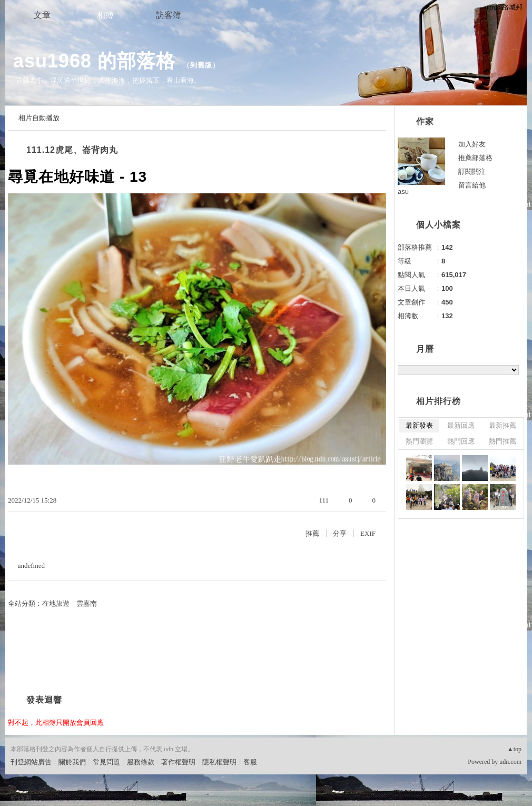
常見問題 (106, 762)
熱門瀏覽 (419, 441)
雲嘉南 (87, 603)
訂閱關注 (472, 171)
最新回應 (461, 425)
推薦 (312, 533)
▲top (514, 749)
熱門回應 (461, 441)
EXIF (368, 533)
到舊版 (201, 65)
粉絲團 (21, 798)
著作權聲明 (178, 762)
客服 (250, 762)
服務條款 (141, 762)
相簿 (105, 15)
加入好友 (472, 144)
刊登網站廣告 (31, 762)
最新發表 (419, 425)
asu (403, 191)
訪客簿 (169, 15)
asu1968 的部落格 (94, 61)
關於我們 (72, 762)
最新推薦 (503, 425)
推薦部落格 (475, 158)
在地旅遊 (56, 603)
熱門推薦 (503, 441)
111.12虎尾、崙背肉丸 (72, 150)
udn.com (510, 762)
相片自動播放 (39, 118)
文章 (42, 15)
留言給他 (472, 185)
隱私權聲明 (219, 762)
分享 (340, 533)
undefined (31, 566)
